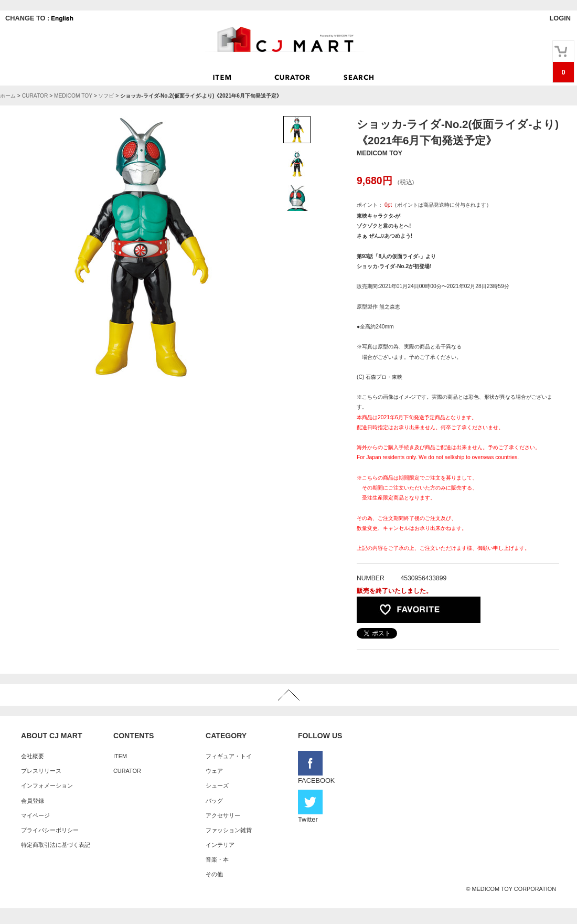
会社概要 (33, 756)
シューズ (217, 785)
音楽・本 (217, 859)
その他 (214, 874)
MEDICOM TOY (73, 96)
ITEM (120, 756)
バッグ (214, 801)
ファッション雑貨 (229, 830)
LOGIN (560, 18)
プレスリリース (41, 771)
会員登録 (33, 801)
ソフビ (106, 96)
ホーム (8, 96)
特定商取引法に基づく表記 (56, 845)
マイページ (35, 815)
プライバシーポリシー (50, 830)
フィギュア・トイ (229, 756)
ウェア (214, 771)
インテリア (220, 845)
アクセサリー (223, 815)
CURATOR (35, 96)
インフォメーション (47, 785)
